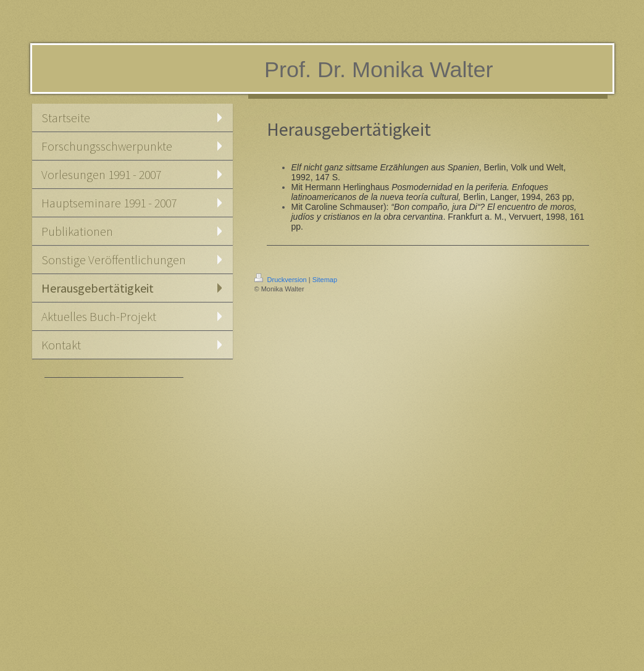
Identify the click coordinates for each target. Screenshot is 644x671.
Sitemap (325, 280)
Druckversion (282, 280)
